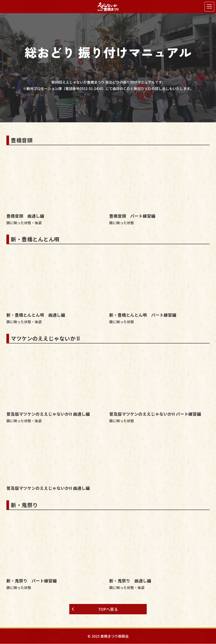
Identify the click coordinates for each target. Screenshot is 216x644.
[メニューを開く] (209, 7)
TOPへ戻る (108, 609)
